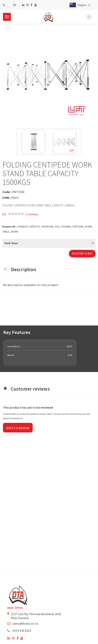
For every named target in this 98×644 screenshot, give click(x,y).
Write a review (18, 428)
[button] (77, 5)
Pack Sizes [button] (11, 243)
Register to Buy (82, 253)
